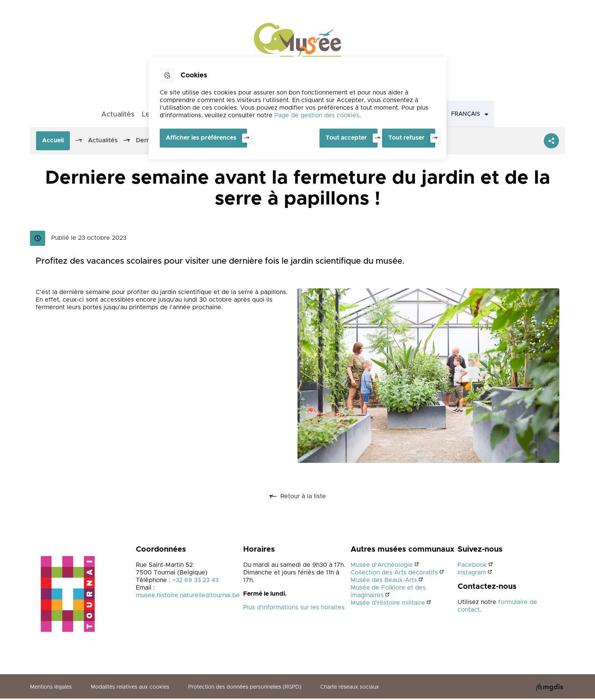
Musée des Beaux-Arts (384, 581)
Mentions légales (51, 688)
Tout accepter (345, 138)
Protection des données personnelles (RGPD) (245, 688)
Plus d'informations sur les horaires (294, 608)
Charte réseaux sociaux (350, 688)
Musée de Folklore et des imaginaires (388, 592)
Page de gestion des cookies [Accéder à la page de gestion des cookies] (317, 115)
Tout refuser (406, 138)
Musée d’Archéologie (382, 566)
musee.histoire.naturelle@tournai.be (188, 596)
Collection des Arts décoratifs (394, 573)
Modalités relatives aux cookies (130, 688)
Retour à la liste (306, 497)
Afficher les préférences (201, 138)
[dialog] (297, 108)
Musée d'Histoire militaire (388, 604)
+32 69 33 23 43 (195, 581)
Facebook (472, 566)
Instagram (472, 573)
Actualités (118, 115)
